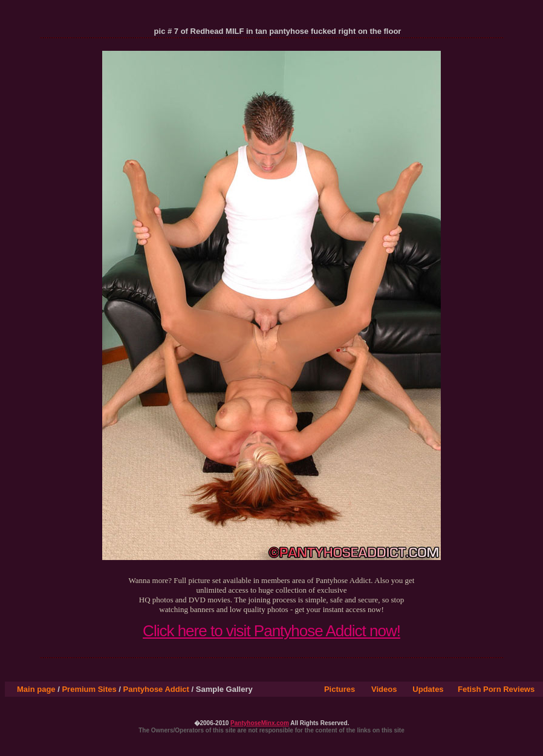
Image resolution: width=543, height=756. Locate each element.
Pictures (340, 689)
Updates (428, 689)
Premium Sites (89, 689)
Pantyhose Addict (156, 689)
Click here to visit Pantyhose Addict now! (271, 631)
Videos (384, 689)
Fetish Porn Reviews (496, 689)
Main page (36, 689)
